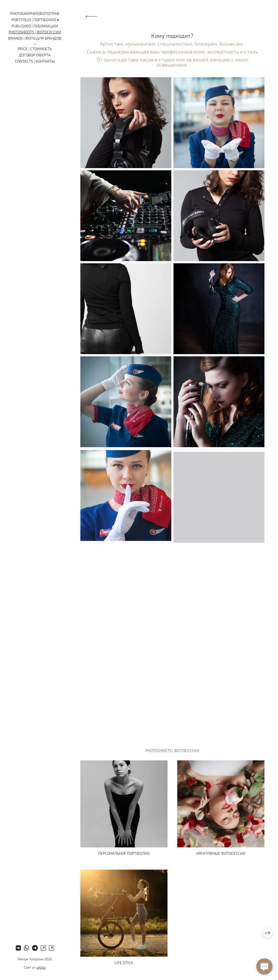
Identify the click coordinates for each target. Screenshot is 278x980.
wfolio (41, 967)
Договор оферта (35, 55)
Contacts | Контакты (35, 61)
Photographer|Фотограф (35, 13)
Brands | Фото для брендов (35, 38)
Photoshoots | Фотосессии (35, 32)
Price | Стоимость (35, 49)
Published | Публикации (35, 26)
